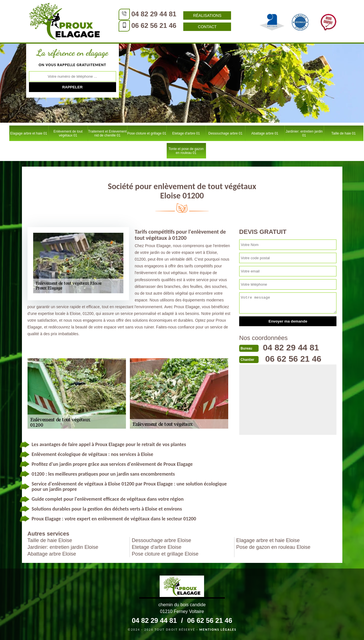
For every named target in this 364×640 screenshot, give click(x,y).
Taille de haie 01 (344, 133)
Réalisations (206, 15)
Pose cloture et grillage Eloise (165, 554)
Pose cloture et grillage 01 (147, 133)
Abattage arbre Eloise (52, 554)
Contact (206, 27)
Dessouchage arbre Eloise (161, 540)
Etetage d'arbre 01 (186, 133)
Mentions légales (218, 630)
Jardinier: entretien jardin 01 (304, 133)
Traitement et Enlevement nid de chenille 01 (108, 133)
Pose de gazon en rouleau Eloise (273, 547)
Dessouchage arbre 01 (225, 133)
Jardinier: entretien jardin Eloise (63, 547)
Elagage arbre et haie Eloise (268, 540)
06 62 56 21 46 (153, 25)
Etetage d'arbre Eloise (157, 547)
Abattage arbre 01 (265, 133)
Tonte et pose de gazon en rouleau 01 (186, 151)
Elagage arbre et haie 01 (29, 133)
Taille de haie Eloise (50, 540)
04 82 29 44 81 (153, 14)
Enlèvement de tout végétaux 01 (68, 133)
